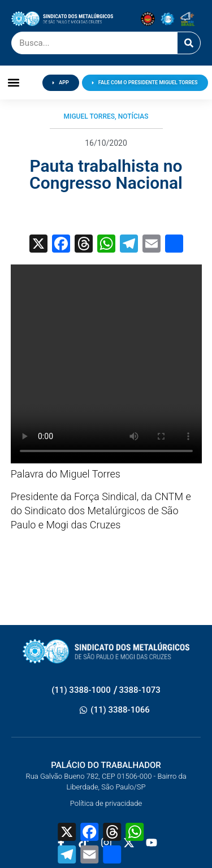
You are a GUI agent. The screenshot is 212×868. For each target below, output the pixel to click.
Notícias (133, 116)
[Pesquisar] (189, 43)
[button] (14, 83)
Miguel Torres (89, 116)
